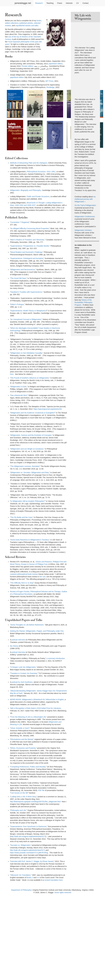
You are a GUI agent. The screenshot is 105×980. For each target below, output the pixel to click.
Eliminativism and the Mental (22, 739)
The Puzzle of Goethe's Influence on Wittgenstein (30, 378)
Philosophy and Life (18, 810)
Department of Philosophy (21, 890)
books (39, 21)
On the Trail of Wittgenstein (85, 205)
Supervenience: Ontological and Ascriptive (27, 258)
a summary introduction (56, 658)
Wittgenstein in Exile (18, 387)
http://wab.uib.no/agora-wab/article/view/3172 (28, 836)
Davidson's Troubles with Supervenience (26, 292)
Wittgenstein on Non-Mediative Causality (26, 353)
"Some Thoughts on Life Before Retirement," (27, 625)
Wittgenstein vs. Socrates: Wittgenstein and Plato (30, 473)
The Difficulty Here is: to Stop (22, 583)
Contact (85, 3)
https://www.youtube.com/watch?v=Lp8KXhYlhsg (29, 853)
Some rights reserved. (63, 892)
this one (42, 577)
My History (14, 646)
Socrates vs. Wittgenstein (20, 845)
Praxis (60, 3)
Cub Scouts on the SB (19, 793)
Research (39, 3)
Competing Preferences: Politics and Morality (28, 767)
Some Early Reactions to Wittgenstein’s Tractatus (30, 540)
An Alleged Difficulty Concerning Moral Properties (30, 228)
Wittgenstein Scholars (83, 230)
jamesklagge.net (23, 3)
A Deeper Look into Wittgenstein (23, 667)
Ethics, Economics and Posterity (23, 748)
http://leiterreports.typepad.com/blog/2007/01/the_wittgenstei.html (35, 802)
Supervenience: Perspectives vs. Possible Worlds (30, 246)
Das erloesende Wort (19, 395)
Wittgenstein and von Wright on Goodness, (27, 449)
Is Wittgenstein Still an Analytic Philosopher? (28, 501)
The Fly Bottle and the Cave (21, 517)
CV (77, 3)
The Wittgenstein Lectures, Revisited (25, 466)
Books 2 (30, 878)
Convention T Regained (20, 222)
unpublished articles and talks (27, 26)
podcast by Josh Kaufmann (22, 682)
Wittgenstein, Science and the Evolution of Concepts (31, 435)
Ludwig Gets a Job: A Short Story (23, 797)
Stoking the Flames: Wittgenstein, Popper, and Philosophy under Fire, (37, 631)
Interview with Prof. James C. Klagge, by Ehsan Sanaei (32, 861)
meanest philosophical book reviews (24, 574)
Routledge (50, 87)
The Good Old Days (18, 278)
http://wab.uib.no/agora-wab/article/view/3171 (28, 850)
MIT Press (49, 81)
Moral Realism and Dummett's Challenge (26, 252)
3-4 (38, 878)
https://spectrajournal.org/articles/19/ (48, 409)
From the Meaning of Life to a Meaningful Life (28, 717)
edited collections (12, 23)
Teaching (50, 3)
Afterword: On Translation (21, 875)
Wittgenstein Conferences (85, 217)
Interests (69, 3)
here (12, 374)
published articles (26, 23)
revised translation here (53, 880)
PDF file (41, 790)
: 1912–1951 (41, 172)
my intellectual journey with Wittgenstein (85, 199)
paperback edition (56, 64)
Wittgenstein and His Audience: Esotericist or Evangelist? (33, 413)
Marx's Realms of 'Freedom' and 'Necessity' (27, 240)
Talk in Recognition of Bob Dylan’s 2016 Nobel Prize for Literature (35, 708)
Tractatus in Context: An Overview (24, 673)
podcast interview (18, 640)
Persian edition (27, 66)
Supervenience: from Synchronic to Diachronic (29, 826)
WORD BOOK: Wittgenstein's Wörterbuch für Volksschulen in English (37, 699)
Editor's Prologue (17, 304)
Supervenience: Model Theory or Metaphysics (28, 311)
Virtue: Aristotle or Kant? (20, 728)
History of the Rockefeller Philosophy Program (83, 302)
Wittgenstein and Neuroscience (23, 270)
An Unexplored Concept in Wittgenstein (26, 319)
